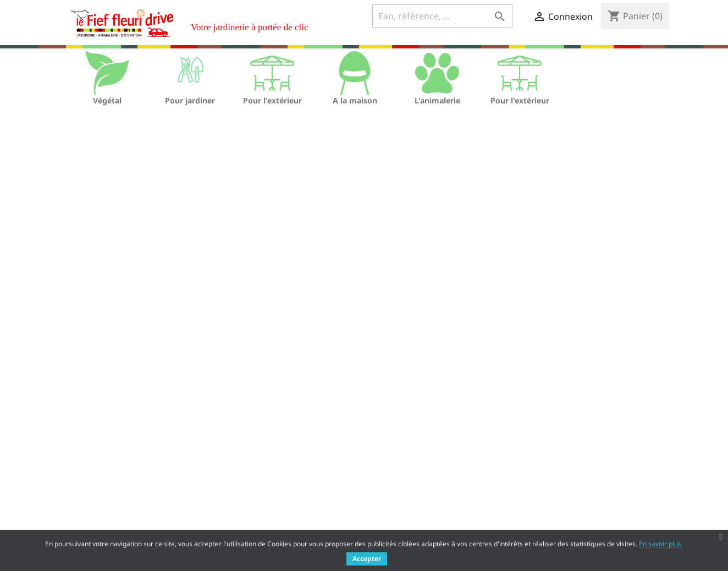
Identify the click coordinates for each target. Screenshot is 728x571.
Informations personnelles (421, 461)
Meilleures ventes (92, 490)
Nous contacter (244, 519)
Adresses (389, 504)
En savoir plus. (661, 544)
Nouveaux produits (94, 476)
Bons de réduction (406, 518)
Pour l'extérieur (272, 100)
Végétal (107, 100)
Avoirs (384, 489)
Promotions (80, 462)
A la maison (355, 100)
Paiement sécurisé (249, 505)
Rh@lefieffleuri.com (594, 515)
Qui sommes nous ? (252, 490)
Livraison (232, 462)
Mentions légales (247, 476)
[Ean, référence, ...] (442, 16)
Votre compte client (422, 446)
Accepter (367, 559)
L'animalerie (437, 100)
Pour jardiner (190, 100)
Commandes (395, 475)
